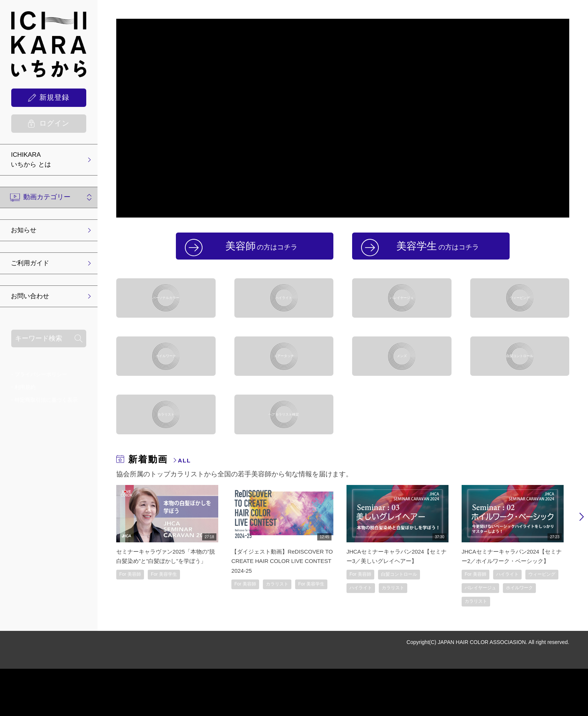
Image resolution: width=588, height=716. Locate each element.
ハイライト (284, 310)
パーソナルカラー (166, 310)
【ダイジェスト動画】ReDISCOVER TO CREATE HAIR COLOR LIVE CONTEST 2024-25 (281, 606)
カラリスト (166, 453)
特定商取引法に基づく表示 (46, 404)
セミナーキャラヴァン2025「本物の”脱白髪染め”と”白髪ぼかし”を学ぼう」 (165, 606)
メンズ (402, 381)
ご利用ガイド (33, 266)
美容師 (264, 249)
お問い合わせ (33, 300)
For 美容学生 (173, 629)
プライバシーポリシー (41, 378)
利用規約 (25, 391)
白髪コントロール (520, 381)
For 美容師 (133, 629)
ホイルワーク (166, 381)
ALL (186, 505)
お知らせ (27, 233)
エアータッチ (284, 381)
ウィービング (520, 310)
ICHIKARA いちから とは (34, 161)
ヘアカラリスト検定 (284, 453)
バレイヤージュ (402, 310)
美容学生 (440, 249)
